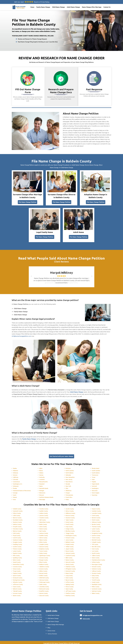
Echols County (96, 530)
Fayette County (18, 552)
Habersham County (45, 521)
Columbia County (45, 585)
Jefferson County (18, 583)
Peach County (70, 523)
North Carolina (70, 469)
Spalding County (18, 556)
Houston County (71, 516)
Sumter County (96, 534)
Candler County (44, 510)
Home (32, 7)
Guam (15, 494)
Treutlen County (44, 516)
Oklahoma (69, 489)
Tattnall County (18, 590)
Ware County (70, 576)
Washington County (72, 534)
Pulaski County (70, 543)
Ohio (67, 487)
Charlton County (71, 592)
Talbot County (96, 554)
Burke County (17, 594)
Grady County (96, 581)
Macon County (70, 550)
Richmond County (45, 588)
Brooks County (96, 523)
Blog (49, 626)
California (16, 476)
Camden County (97, 510)
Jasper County (70, 548)
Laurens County (44, 514)
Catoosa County (44, 579)
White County (43, 541)
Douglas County (18, 541)
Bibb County (69, 556)
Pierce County (70, 585)
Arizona (15, 474)
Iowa (14, 498)
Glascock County (44, 594)
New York (68, 485)
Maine (41, 485)
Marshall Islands (44, 487)
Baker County (96, 592)
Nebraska (68, 474)
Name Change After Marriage (92, 7)
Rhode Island (96, 467)
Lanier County (96, 528)
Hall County (43, 519)
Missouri (42, 494)
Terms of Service (53, 632)
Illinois (41, 469)
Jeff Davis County (71, 590)
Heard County (17, 561)
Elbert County (43, 561)
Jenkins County (44, 512)
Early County (96, 574)
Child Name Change (58, 7)
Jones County (70, 539)
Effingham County (71, 568)
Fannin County (44, 528)
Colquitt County (97, 541)
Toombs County (44, 507)
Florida (15, 487)
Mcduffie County (44, 590)
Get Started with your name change (61, 455)
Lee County (95, 550)
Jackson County (44, 532)
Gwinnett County (18, 510)
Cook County (96, 514)
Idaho (41, 467)
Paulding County (18, 543)
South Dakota (96, 471)
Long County (69, 574)
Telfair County (70, 545)
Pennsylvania (70, 494)
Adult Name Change (73, 7)
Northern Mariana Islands (47, 496)
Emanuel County (18, 576)
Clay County (96, 576)
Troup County (17, 570)
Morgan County (44, 559)
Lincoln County (70, 507)
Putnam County (70, 536)
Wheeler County (18, 581)
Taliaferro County (45, 565)
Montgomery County (19, 579)
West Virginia (96, 491)
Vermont (95, 485)
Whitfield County (44, 576)
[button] (33, 275)
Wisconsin (95, 489)
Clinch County (96, 519)
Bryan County (70, 572)
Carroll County (17, 536)
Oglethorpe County (45, 554)
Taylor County (70, 519)
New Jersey (69, 478)
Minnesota (43, 491)
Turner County (96, 536)
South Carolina (96, 469)
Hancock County (71, 561)
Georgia (15, 491)
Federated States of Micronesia (23, 489)
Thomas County (97, 525)
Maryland (42, 483)
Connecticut (17, 480)
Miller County (96, 585)
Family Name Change (43, 7)
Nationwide (86, 618)
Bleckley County (70, 530)
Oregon (68, 491)
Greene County (44, 568)
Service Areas (52, 629)
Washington (96, 487)
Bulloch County (18, 588)
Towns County (44, 550)
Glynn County (70, 588)
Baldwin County (70, 541)
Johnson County (71, 552)
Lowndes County (97, 512)
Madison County (44, 563)
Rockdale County (18, 519)
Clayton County (18, 572)
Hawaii (15, 496)
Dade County (43, 583)
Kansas (41, 474)
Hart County (43, 530)
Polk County (17, 532)
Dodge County (70, 528)
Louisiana (42, 478)
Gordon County (18, 545)
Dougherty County (97, 532)
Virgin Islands (96, 483)
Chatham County (71, 565)
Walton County (18, 523)
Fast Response (94, 89)
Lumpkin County (44, 543)
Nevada (68, 483)
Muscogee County (97, 563)
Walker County (44, 574)
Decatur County (97, 572)
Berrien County (96, 516)
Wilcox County (70, 510)
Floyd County (17, 534)
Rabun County (44, 539)
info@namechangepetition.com (21, 335)
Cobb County (17, 514)
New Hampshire (70, 476)
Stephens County (44, 548)
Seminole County (97, 588)
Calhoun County (97, 570)
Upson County (17, 574)
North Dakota (70, 471)
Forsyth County (18, 525)
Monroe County (70, 514)
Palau (67, 498)
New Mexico (69, 480)
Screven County (18, 592)
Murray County (44, 572)
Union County (43, 525)
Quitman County (97, 590)
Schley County (96, 561)
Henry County (17, 568)
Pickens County (18, 548)
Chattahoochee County (99, 559)
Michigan (42, 489)
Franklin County (44, 534)
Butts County (17, 559)
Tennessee (95, 474)
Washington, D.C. (18, 483)
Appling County (70, 583)
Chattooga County (45, 581)
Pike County (17, 554)
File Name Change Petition (27, 201)
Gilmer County (44, 536)
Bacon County (70, 579)
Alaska (15, 467)
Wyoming (95, 494)
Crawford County (71, 554)
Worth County (96, 552)
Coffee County (70, 581)
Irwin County (96, 548)
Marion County (70, 559)
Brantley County (70, 594)
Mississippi (43, 498)
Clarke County (44, 552)
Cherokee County (18, 528)
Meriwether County (19, 563)
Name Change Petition (61, 642)
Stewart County (97, 565)
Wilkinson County (71, 512)
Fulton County (17, 512)
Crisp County (70, 525)
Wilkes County (44, 570)
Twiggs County (70, 532)
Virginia (94, 480)
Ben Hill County (97, 545)
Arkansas (16, 471)
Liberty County (70, 563)
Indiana (42, 471)
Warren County (44, 592)
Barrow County (18, 516)
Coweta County (18, 565)
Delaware (16, 485)
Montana (68, 467)
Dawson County (44, 545)
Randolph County (97, 583)
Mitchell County (97, 539)
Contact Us (107, 7)
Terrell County (96, 579)
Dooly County (70, 521)
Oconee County (44, 556)
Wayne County (96, 507)
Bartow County (18, 530)
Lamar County (17, 550)
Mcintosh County (71, 570)
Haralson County (18, 539)
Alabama (16, 469)
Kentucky (42, 476)
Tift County (95, 543)
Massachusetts (44, 480)
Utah (93, 478)
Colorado (16, 478)
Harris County (96, 556)
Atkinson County (97, 521)
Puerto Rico (69, 496)
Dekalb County (17, 507)
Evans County (17, 585)
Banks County (43, 523)
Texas (94, 476)
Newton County (18, 521)
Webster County (97, 568)
